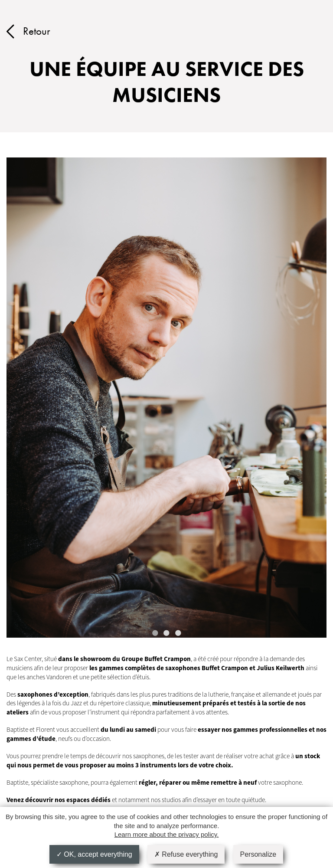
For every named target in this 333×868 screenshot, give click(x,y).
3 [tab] (179, 635)
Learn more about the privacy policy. (167, 834)
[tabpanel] (166, 398)
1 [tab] (156, 635)
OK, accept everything (94, 854)
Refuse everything (186, 854)
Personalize (258, 854)
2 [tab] (167, 635)
